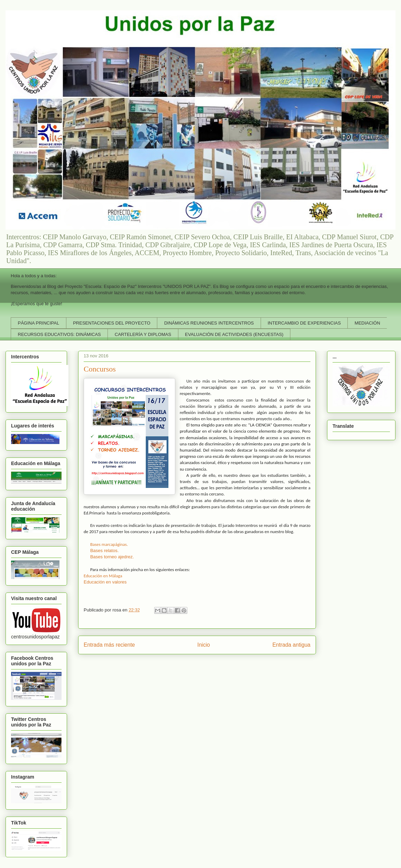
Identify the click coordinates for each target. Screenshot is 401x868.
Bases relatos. (104, 551)
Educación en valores (105, 582)
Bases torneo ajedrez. (112, 557)
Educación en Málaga (103, 576)
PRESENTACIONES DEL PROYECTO (112, 323)
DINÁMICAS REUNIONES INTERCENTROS (209, 323)
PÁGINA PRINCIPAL (39, 323)
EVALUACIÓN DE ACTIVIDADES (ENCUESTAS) (234, 334)
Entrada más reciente (109, 645)
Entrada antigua (291, 645)
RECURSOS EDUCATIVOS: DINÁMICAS (59, 334)
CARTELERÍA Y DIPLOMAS (143, 334)
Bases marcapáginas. (109, 544)
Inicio (204, 645)
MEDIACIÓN (367, 323)
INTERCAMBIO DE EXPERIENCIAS (304, 323)
